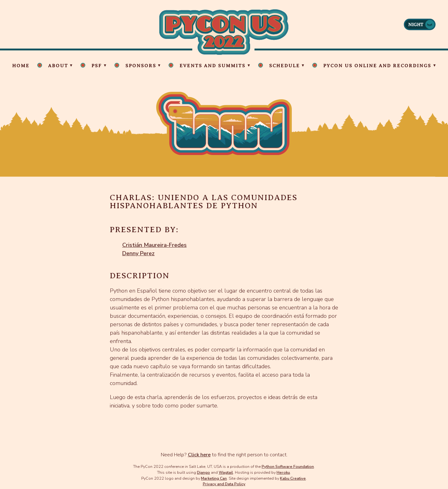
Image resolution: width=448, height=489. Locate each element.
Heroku (283, 472)
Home (21, 66)
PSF (97, 66)
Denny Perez (138, 253)
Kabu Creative (293, 478)
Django (203, 472)
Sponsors (141, 66)
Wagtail (226, 472)
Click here (199, 455)
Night (416, 25)
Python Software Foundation (288, 466)
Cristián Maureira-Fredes (154, 245)
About (58, 66)
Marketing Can (214, 478)
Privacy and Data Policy (224, 484)
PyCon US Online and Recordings (377, 66)
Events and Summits (212, 66)
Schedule (285, 66)
